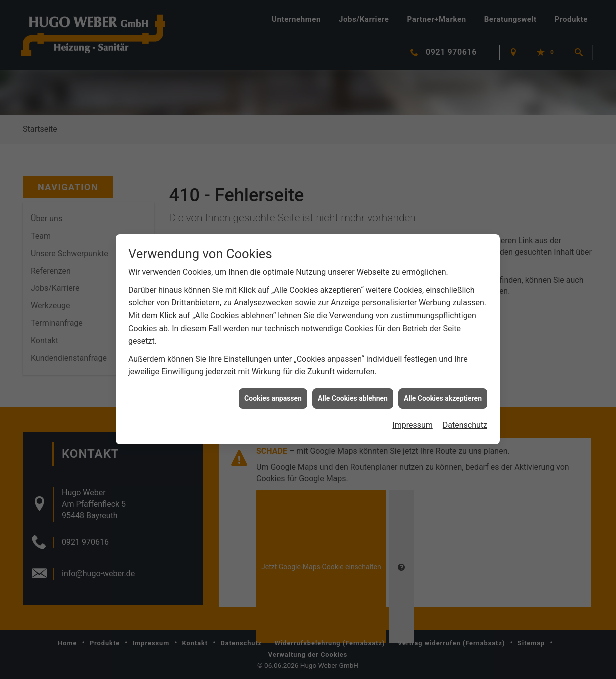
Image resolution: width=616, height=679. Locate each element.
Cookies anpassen (273, 392)
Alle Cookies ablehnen (353, 392)
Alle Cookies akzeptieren (443, 392)
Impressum (413, 420)
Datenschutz (465, 420)
